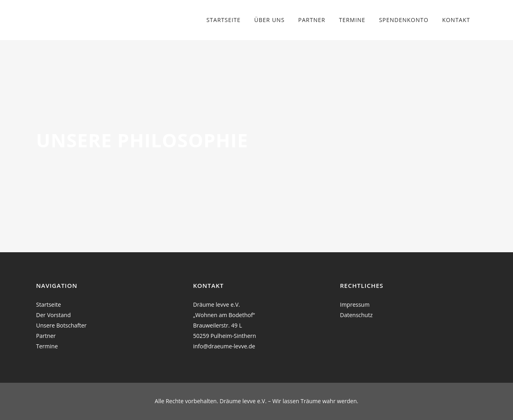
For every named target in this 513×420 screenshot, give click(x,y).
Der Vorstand (53, 315)
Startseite (48, 304)
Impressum (355, 304)
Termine (47, 346)
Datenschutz (356, 315)
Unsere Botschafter (61, 325)
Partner (46, 336)
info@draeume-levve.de (224, 346)
